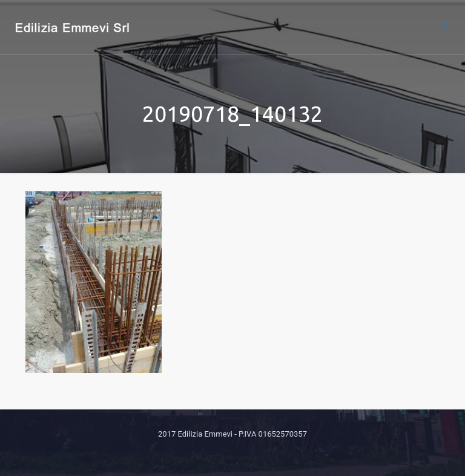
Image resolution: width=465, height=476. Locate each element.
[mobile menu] (446, 27)
